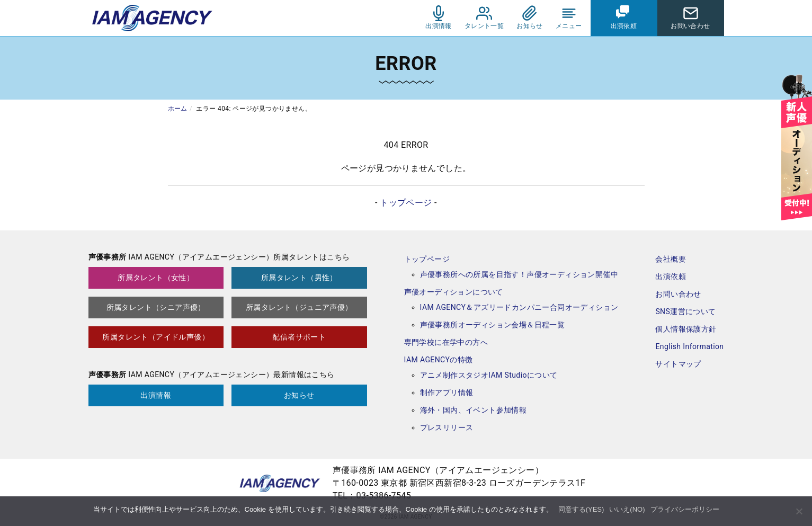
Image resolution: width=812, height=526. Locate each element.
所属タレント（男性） (299, 278)
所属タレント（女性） (156, 278)
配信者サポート (299, 337)
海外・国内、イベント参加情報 (474, 410)
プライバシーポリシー (685, 509)
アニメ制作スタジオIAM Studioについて (489, 375)
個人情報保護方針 (686, 329)
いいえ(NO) (627, 509)
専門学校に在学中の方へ (446, 342)
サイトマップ (678, 364)
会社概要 (671, 259)
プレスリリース (447, 427)
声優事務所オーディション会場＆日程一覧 (493, 325)
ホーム (178, 109)
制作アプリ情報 (447, 393)
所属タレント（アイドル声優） (156, 337)
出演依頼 (671, 277)
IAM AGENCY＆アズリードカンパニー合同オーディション (519, 307)
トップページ (406, 203)
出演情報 (156, 395)
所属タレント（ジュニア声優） (299, 307)
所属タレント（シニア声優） (156, 307)
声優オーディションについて (454, 292)
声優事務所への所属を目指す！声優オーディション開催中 (519, 274)
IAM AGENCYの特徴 (439, 360)
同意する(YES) (581, 509)
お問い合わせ (678, 294)
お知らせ (299, 395)
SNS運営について (685, 311)
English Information (689, 346)
